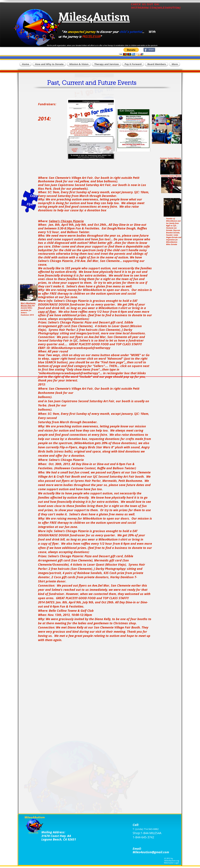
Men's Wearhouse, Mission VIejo (28, 304)
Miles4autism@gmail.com (151, 852)
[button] (131, 52)
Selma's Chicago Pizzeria (66, 221)
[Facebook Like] (162, 38)
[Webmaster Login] (171, 863)
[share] (149, 50)
